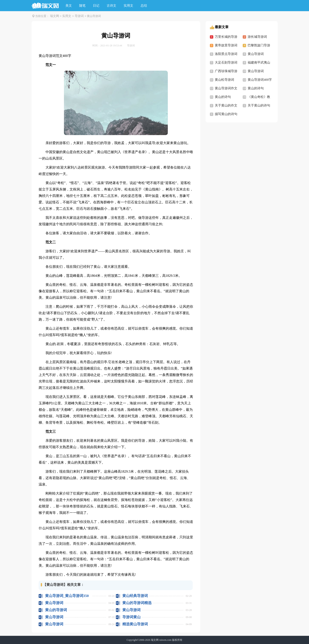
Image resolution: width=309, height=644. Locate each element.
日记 (96, 6)
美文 (69, 6)
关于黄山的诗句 (259, 105)
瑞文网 (55, 16)
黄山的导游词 (56, 610)
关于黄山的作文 (226, 105)
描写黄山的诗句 (226, 114)
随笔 (82, 6)
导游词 (79, 16)
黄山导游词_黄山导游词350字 (67, 596)
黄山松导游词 (224, 80)
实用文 (128, 6)
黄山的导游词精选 (137, 603)
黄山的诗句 (256, 88)
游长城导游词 (257, 37)
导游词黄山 (131, 617)
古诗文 (111, 6)
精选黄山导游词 (135, 624)
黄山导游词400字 (260, 80)
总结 (144, 6)
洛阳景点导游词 (226, 54)
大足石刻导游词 (226, 62)
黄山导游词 (54, 603)
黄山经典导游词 (135, 596)
